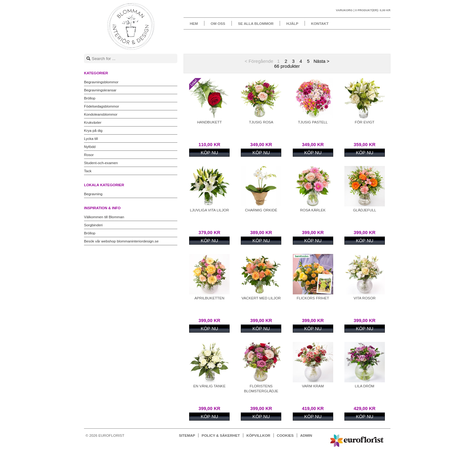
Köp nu (209, 153)
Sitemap (187, 435)
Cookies (285, 435)
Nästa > (322, 61)
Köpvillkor (258, 435)
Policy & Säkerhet (221, 435)
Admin (306, 435)
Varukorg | (363, 10)
